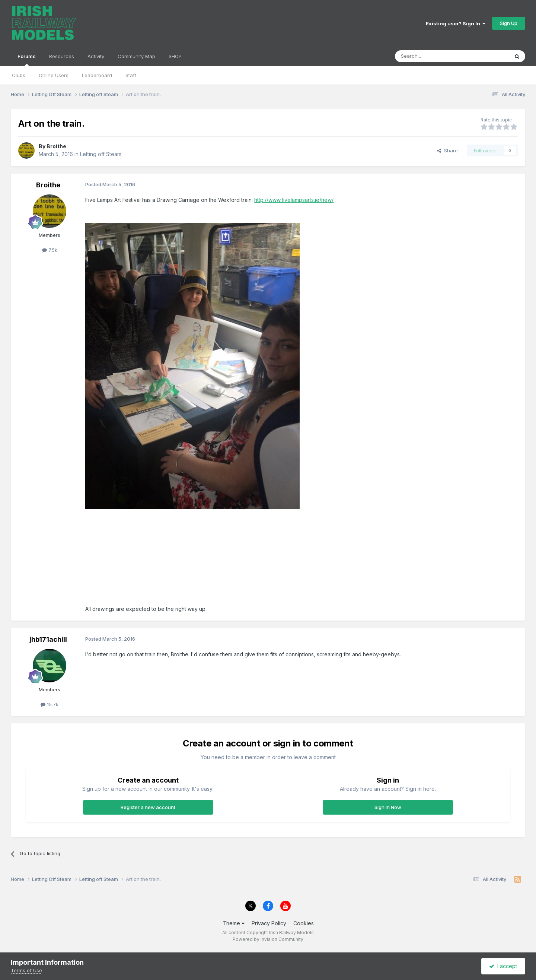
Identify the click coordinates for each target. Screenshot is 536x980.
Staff (131, 75)
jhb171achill (48, 639)
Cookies (304, 923)
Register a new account (148, 807)
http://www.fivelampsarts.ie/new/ (294, 200)
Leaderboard (97, 75)
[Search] (433, 56)
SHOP (175, 56)
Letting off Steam (101, 154)
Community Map (136, 56)
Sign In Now (388, 807)
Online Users (54, 75)
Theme (234, 923)
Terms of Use (26, 970)
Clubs (19, 75)
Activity (96, 56)
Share (447, 150)
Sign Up (509, 23)
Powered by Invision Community (268, 939)
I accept (503, 966)
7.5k (50, 250)
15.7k (50, 704)
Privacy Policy (269, 923)
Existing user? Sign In (456, 23)
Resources (62, 56)
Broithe (56, 146)
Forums (27, 60)
